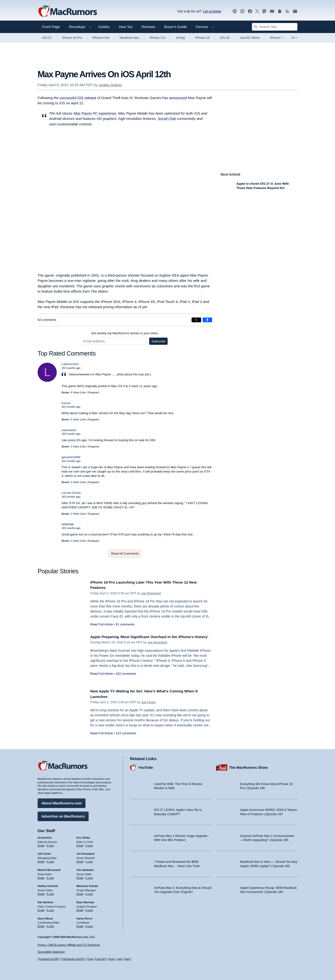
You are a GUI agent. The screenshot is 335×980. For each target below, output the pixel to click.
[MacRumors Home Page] (68, 11)
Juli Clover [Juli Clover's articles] (44, 852)
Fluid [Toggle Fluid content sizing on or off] (90, 959)
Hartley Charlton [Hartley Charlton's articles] (48, 885)
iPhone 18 (202, 38)
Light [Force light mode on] (119, 959)
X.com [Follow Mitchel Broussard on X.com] (50, 877)
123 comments (126, 733)
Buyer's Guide (176, 27)
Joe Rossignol (151, 593)
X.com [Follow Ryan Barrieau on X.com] (89, 909)
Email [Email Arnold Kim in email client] (41, 844)
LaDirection (70, 364)
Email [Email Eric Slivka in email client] (80, 844)
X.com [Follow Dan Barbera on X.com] (50, 909)
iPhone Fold (101, 38)
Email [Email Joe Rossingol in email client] (80, 860)
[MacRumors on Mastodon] (264, 11)
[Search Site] (275, 27)
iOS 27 (47, 38)
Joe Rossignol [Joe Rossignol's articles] (86, 852)
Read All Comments (125, 554)
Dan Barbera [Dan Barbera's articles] (45, 901)
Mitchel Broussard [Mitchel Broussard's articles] (49, 869)
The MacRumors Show (248, 766)
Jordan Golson (110, 85)
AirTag (180, 38)
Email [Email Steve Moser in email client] (41, 925)
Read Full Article (102, 624)
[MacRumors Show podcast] (235, 11)
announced (178, 98)
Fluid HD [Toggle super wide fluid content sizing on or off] (100, 959)
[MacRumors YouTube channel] (272, 11)
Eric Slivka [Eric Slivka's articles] (83, 836)
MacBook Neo (130, 38)
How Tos (126, 27)
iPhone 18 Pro (72, 38)
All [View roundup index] (294, 38)
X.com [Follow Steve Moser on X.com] (50, 925)
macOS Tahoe (250, 38)
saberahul (69, 430)
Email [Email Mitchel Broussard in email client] (41, 877)
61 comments (125, 624)
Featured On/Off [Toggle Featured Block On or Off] (48, 959)
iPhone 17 (277, 38)
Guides (104, 27)
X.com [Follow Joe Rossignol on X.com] (89, 860)
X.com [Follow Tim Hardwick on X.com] (89, 877)
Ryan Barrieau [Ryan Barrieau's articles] (86, 901)
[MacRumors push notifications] (280, 11)
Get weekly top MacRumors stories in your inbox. (125, 333)
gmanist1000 (71, 457)
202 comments (126, 679)
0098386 (68, 524)
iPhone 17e (158, 38)
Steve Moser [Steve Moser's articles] (45, 917)
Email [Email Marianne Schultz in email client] (80, 893)
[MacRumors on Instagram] (242, 11)
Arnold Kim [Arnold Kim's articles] (45, 836)
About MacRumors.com (62, 802)
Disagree (93, 392)
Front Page (51, 27)
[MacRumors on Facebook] (250, 11)
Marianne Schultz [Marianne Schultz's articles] (87, 885)
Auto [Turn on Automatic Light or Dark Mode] (112, 959)
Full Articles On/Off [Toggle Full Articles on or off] (73, 959)
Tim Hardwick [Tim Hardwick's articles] (85, 869)
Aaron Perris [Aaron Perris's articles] (85, 917)
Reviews (148, 27)
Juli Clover (149, 702)
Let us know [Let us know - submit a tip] (212, 11)
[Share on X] (196, 320)
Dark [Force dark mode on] (127, 959)
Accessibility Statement (51, 952)
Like (83, 392)
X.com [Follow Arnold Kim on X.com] (50, 844)
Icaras (66, 403)
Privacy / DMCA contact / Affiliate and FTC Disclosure (69, 945)
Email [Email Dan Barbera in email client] (41, 909)
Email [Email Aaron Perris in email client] (80, 925)
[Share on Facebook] (207, 320)
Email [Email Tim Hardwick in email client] (80, 877)
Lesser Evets (71, 493)
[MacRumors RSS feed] (287, 11)
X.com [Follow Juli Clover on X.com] (50, 860)
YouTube (146, 766)
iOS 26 (225, 38)
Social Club (167, 119)
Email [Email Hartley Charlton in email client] (41, 893)
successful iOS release (78, 98)
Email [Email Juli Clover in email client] (41, 860)
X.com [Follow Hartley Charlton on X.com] (50, 893)
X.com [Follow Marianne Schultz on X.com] (89, 893)
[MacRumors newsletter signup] (295, 11)
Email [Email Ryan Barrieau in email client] (80, 909)
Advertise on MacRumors (63, 815)
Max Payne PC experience (95, 113)
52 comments (47, 320)
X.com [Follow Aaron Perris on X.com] (89, 925)
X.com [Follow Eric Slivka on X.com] (89, 844)
